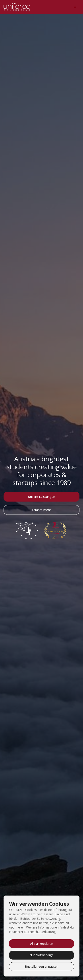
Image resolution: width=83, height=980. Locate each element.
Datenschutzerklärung (40, 932)
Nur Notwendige (41, 955)
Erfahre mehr (41, 510)
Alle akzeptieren (42, 944)
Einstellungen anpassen (41, 966)
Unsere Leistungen (41, 497)
